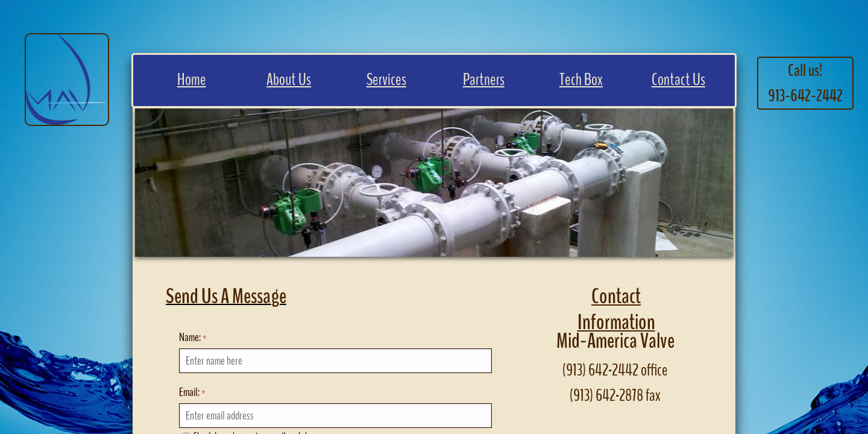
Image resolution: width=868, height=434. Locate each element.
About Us (289, 80)
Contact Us (678, 80)
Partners (484, 80)
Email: (192, 392)
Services (386, 80)
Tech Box (581, 80)
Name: (193, 337)
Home (192, 80)
